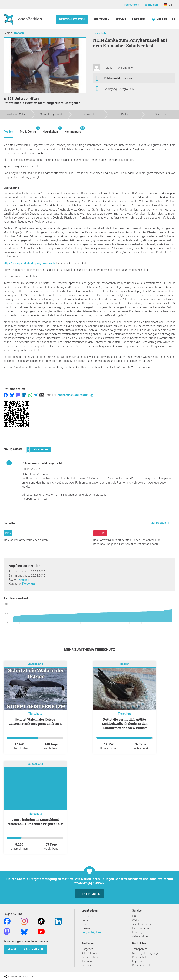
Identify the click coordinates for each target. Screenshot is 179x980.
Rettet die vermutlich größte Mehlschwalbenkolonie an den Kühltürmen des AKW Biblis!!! (125, 724)
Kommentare (73, 130)
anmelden (151, 5)
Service (121, 20)
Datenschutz (140, 957)
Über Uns (139, 20)
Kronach (19, 33)
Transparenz (140, 949)
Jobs (85, 920)
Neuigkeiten (50, 130)
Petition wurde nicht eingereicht (42, 463)
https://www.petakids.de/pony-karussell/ (29, 263)
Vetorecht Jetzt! (142, 936)
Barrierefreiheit (141, 965)
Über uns (87, 916)
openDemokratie (142, 924)
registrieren (132, 5)
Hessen (125, 664)
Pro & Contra (28, 130)
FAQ (135, 916)
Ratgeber (87, 949)
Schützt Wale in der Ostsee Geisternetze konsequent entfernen (35, 722)
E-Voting (137, 932)
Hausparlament (142, 928)
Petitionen (102, 20)
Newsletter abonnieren (25, 949)
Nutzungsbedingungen (146, 953)
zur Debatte (159, 523)
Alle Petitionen (90, 953)
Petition (8, 132)
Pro (8, 533)
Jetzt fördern (89, 894)
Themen (87, 961)
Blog (84, 924)
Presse (86, 928)
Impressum (139, 961)
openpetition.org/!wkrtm (75, 395)
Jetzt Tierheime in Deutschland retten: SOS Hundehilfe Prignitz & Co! (35, 822)
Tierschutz (100, 33)
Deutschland (35, 664)
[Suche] (174, 19)
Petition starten (72, 20)
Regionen (87, 965)
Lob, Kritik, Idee (92, 932)
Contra (100, 533)
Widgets (137, 920)
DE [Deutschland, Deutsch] (168, 5)
